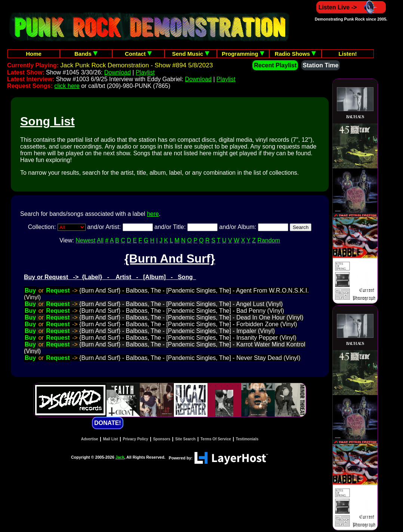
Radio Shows (295, 54)
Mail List (110, 439)
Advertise (90, 439)
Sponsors (161, 439)
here (153, 214)
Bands (86, 54)
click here (67, 86)
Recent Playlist (275, 65)
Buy (30, 291)
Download (118, 72)
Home (34, 54)
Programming (243, 54)
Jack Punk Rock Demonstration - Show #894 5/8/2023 (136, 65)
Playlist (145, 72)
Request (58, 291)
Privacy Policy (136, 439)
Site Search (185, 439)
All (100, 240)
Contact (138, 54)
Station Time (321, 65)
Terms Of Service (216, 439)
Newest (85, 240)
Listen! (347, 54)
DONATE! (108, 423)
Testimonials (247, 439)
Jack (120, 457)
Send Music (191, 54)
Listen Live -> (351, 7)
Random (269, 240)
